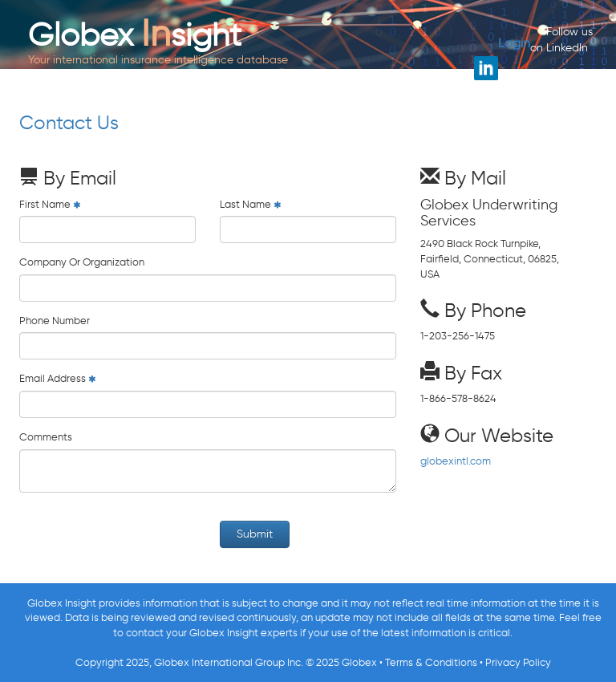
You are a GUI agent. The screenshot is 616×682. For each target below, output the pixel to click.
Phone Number (55, 321)
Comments (46, 437)
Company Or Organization (82, 262)
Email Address (53, 378)
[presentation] (141, 536)
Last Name (245, 204)
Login (514, 43)
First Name (45, 204)
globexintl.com (456, 461)
